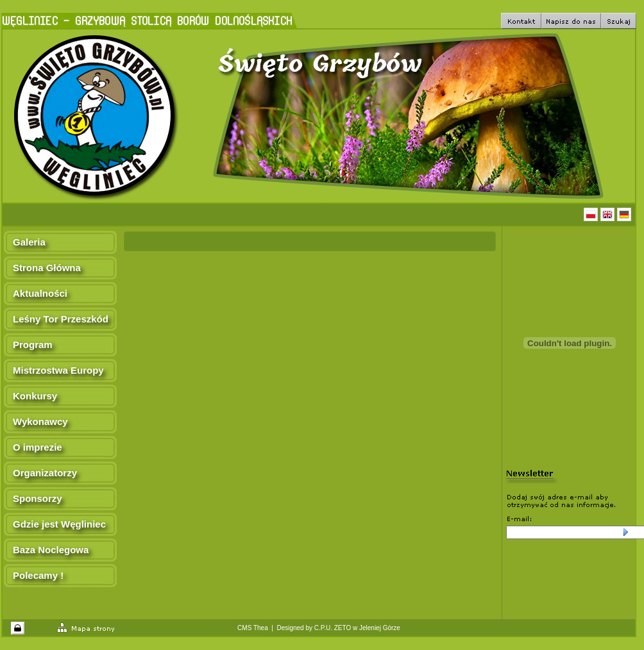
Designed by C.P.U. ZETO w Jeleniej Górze (338, 628)
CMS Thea (253, 628)
